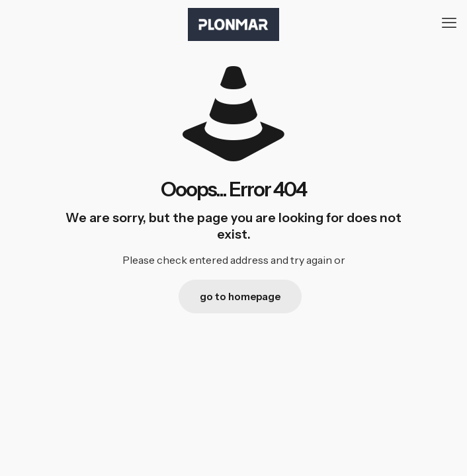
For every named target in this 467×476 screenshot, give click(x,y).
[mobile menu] (449, 23)
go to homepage (240, 297)
